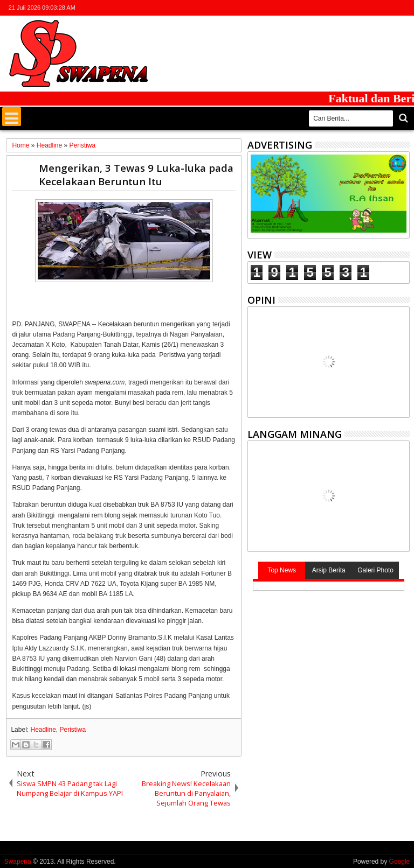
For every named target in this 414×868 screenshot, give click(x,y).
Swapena (18, 862)
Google (400, 862)
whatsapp (403, 8)
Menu (12, 117)
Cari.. (402, 118)
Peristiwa (73, 730)
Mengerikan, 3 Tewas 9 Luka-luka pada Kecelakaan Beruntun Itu (136, 174)
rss (389, 8)
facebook (361, 8)
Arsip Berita (329, 570)
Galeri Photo (375, 570)
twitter (347, 8)
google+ (375, 8)
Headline (43, 730)
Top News (282, 570)
